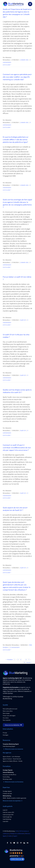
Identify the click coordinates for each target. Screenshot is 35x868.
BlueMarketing (16, 850)
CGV (17, 831)
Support (15, 836)
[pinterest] (21, 843)
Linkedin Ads (24, 60)
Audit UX (23, 320)
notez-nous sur (17, 859)
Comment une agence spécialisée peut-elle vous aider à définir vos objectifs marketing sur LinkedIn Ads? (17, 77)
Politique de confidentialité (17, 834)
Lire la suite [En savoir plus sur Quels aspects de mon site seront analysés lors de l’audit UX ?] (6, 573)
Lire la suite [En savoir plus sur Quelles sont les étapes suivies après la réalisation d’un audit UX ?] (6, 435)
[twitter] (11, 843)
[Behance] (28, 843)
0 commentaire (15, 647)
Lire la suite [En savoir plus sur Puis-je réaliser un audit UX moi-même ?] (6, 325)
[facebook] (7, 843)
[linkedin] (24, 843)
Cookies (10, 836)
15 (24, 662)
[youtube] (14, 843)
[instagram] (18, 843)
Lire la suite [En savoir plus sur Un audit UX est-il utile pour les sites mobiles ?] (6, 380)
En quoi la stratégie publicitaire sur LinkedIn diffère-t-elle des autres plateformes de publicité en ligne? (16, 140)
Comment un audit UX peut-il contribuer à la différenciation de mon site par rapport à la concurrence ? (17, 448)
